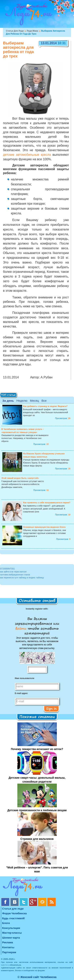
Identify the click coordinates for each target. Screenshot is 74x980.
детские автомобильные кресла (27, 155)
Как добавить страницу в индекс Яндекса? (45, 406)
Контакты (8, 947)
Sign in (51, 708)
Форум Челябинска (14, 913)
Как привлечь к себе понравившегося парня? (47, 503)
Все (44, 401)
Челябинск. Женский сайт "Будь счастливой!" (28, 15)
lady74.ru (5, 965)
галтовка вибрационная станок (15, 575)
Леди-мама (32, 31)
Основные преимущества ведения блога (44, 527)
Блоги (6, 923)
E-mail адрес (21, 693)
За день (8, 401)
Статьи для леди (15, 31)
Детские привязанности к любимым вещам (37, 810)
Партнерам (9, 952)
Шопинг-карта (11, 938)
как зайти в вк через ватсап (13, 572)
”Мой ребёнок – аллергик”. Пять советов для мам (37, 869)
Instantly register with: (37, 609)
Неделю (22, 401)
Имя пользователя (24, 678)
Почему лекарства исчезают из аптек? (37, 749)
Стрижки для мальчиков (37, 839)
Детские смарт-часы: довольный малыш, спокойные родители (37, 780)
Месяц (34, 401)
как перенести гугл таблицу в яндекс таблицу (22, 578)
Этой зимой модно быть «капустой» (20, 478)
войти (22, 628)
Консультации (11, 928)
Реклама (7, 942)
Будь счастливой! (14, 918)
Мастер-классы (12, 933)
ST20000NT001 (7, 569)
